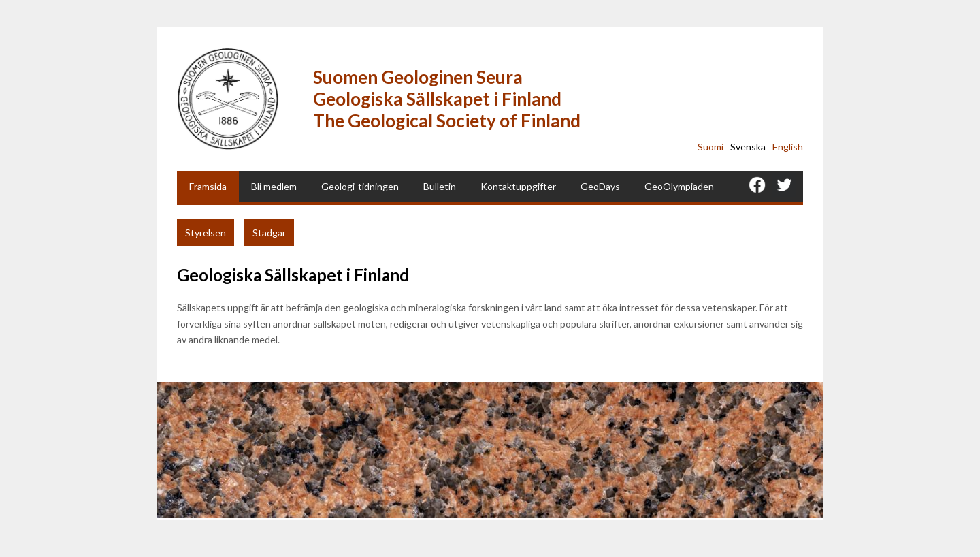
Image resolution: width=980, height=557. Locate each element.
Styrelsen (206, 233)
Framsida (208, 186)
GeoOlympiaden (679, 186)
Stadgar (269, 233)
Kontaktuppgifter (518, 186)
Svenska (748, 147)
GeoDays (600, 186)
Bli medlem (274, 186)
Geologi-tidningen (360, 186)
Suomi (710, 147)
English (788, 147)
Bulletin (440, 186)
